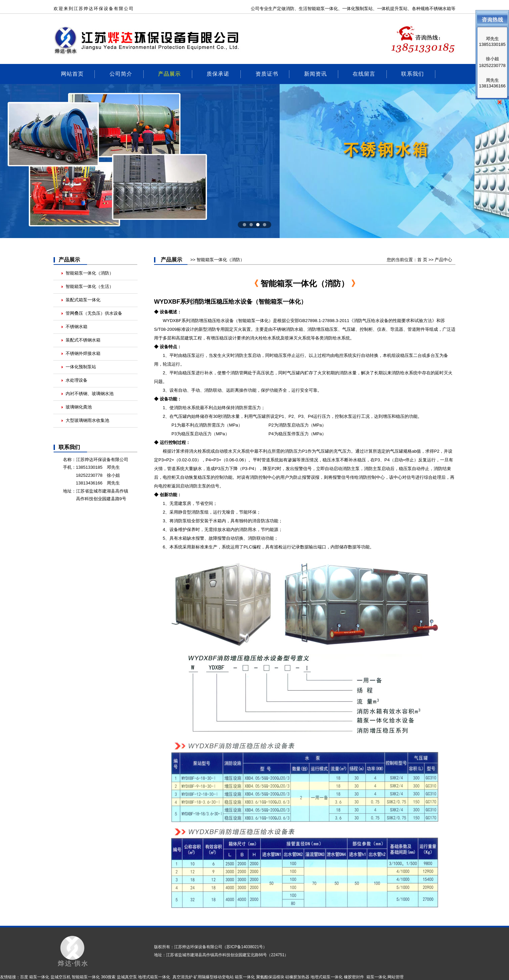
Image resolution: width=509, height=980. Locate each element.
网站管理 (395, 977)
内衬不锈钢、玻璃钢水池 (90, 394)
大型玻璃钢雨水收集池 (87, 420)
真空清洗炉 (183, 977)
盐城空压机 (61, 977)
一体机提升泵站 (392, 9)
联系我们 (413, 73)
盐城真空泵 (127, 977)
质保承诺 (218, 73)
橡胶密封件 (354, 977)
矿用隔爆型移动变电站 (214, 977)
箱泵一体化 (327, 9)
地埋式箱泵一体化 (154, 977)
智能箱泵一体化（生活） (90, 286)
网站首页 (72, 73)
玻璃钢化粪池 (79, 407)
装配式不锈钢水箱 (83, 340)
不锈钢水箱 (77, 327)
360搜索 (108, 977)
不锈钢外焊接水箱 (83, 353)
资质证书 (267, 73)
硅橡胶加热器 (297, 977)
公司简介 (121, 73)
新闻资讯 (315, 73)
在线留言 (364, 73)
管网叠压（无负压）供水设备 (94, 313)
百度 (24, 977)
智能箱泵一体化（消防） (90, 273)
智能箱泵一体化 (253, 321)
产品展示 (169, 73)
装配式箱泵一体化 (83, 300)
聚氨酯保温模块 (270, 977)
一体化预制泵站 (357, 9)
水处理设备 (77, 380)
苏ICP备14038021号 (245, 947)
